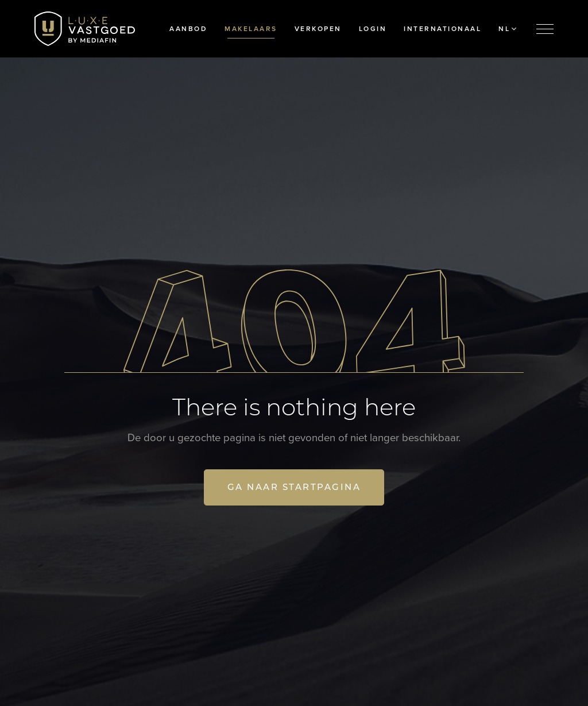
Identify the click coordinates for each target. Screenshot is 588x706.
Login (373, 29)
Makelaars (251, 29)
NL (507, 29)
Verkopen (318, 29)
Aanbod (188, 29)
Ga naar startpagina (294, 487)
